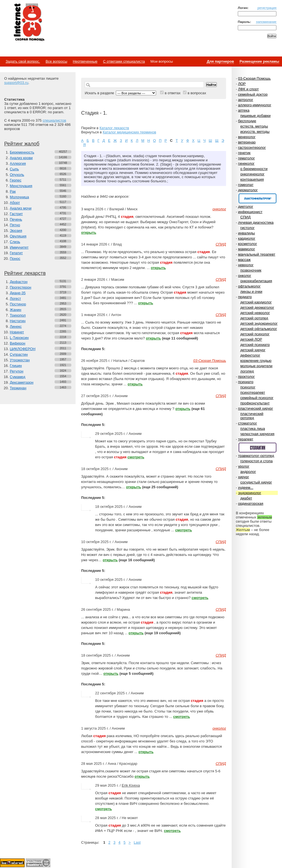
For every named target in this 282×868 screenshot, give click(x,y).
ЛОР (242, 84)
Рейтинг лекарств (25, 273)
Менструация (21, 186)
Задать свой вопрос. (23, 61)
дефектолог (250, 355)
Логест (15, 299)
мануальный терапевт (257, 254)
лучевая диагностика (256, 222)
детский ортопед (254, 318)
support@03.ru (16, 83)
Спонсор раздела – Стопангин (258, 448)
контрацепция (252, 179)
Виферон (18, 343)
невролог (246, 265)
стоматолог (248, 423)
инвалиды (246, 233)
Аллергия (18, 163)
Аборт (15, 203)
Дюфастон (19, 282)
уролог (244, 466)
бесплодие (247, 121)
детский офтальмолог (259, 329)
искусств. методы (255, 132)
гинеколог (246, 163)
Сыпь (14, 169)
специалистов (54, 120)
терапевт (246, 439)
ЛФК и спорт (248, 89)
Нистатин (18, 321)
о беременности (254, 169)
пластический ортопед (252, 416)
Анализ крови (21, 158)
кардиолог (247, 238)
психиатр (246, 382)
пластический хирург (256, 408)
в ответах (173, 93)
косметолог (248, 244)
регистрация (267, 8)
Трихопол (18, 315)
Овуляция (18, 236)
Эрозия (16, 231)
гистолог (247, 228)
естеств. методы (254, 126)
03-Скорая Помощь (254, 78)
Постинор (18, 304)
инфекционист (250, 212)
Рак (13, 191)
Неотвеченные (85, 61)
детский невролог (255, 313)
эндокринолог (250, 493)
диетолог (246, 207)
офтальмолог (249, 286)
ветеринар (247, 142)
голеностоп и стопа (257, 461)
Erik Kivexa (131, 785)
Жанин (16, 310)
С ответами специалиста (124, 61)
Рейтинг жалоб (22, 144)
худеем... (246, 488)
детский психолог (255, 334)
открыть (89, 233)
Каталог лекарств (114, 128)
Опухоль (17, 175)
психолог (248, 387)
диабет (246, 498)
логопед (247, 371)
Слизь (15, 242)
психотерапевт (253, 392)
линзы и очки (251, 292)
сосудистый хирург (256, 482)
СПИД (245, 217)
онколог (245, 276)
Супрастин (19, 354)
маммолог (247, 249)
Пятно (15, 225)
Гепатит (16, 253)
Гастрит (16, 214)
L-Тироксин (19, 338)
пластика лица (253, 429)
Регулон (17, 371)
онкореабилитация (256, 281)
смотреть (136, 457)
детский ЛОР (251, 339)
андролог (248, 472)
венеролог (247, 137)
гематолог (246, 158)
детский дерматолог (257, 307)
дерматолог (248, 190)
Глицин (16, 366)
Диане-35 (18, 293)
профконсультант (255, 403)
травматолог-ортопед (256, 456)
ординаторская (251, 503)
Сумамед (17, 377)
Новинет (17, 332)
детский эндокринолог (259, 323)
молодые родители (256, 366)
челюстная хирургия (257, 434)
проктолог (246, 377)
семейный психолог (257, 398)
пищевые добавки (255, 116)
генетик (244, 153)
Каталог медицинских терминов (129, 132)
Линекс (16, 326)
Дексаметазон (22, 382)
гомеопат (246, 185)
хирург (244, 477)
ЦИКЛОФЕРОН (23, 349)
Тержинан (18, 388)
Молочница (19, 197)
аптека (244, 110)
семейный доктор (253, 94)
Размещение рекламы (259, 61)
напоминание (266, 22)
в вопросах (197, 93)
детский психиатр (255, 345)
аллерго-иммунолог (255, 105)
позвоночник (251, 270)
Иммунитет (19, 247)
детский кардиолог (256, 302)
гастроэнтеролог (252, 148)
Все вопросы (56, 61)
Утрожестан (20, 360)
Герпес (16, 180)
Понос (15, 259)
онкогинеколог (252, 174)
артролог (246, 100)
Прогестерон (21, 287)
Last (137, 842)
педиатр (245, 297)
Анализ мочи (21, 208)
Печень (16, 219)
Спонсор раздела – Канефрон (258, 198)
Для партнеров (220, 61)
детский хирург (253, 350)
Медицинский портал (29, 23)
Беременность (22, 152)
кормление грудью (256, 361)
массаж (244, 260)
